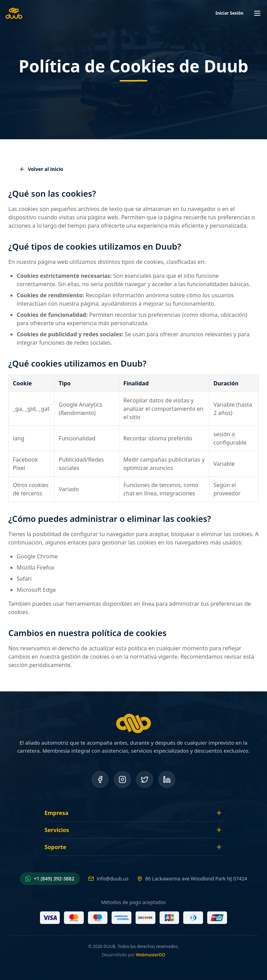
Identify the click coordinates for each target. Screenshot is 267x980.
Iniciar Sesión (229, 13)
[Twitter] (145, 779)
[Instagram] (122, 779)
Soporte (133, 847)
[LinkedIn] (167, 779)
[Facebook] (100, 779)
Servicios (133, 830)
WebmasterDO (151, 955)
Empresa (133, 813)
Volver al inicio (41, 169)
